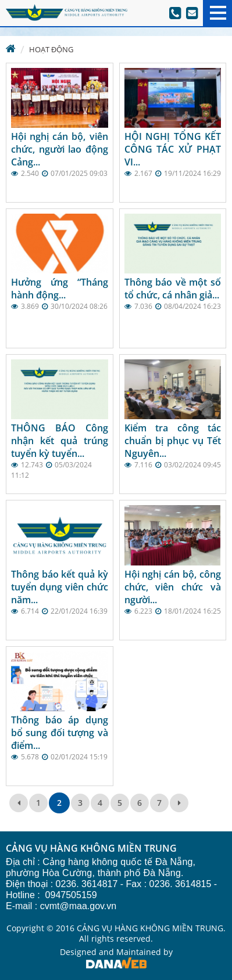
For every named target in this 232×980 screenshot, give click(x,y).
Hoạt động (51, 49)
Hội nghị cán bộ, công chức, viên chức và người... (173, 587)
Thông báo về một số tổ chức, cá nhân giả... (173, 289)
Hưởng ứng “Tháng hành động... (60, 289)
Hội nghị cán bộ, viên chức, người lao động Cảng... (60, 149)
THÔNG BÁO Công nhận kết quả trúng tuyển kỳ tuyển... (60, 441)
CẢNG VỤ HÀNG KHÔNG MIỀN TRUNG (91, 849)
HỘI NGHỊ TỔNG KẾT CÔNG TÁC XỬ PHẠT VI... (173, 149)
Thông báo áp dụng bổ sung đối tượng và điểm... (60, 733)
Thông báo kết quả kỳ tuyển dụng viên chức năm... (60, 587)
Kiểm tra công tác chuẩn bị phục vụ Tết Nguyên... (173, 441)
